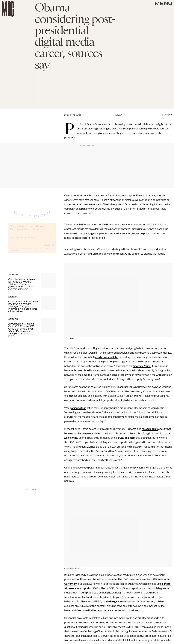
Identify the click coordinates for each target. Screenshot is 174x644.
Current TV (71, 584)
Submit (49, 247)
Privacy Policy (14, 253)
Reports (115, 362)
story (132, 438)
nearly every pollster (107, 357)
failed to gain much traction (120, 601)
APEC (128, 254)
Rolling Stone (79, 408)
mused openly (150, 429)
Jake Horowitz (74, 115)
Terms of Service (46, 251)
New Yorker (71, 438)
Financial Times (142, 366)
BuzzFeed (123, 438)
